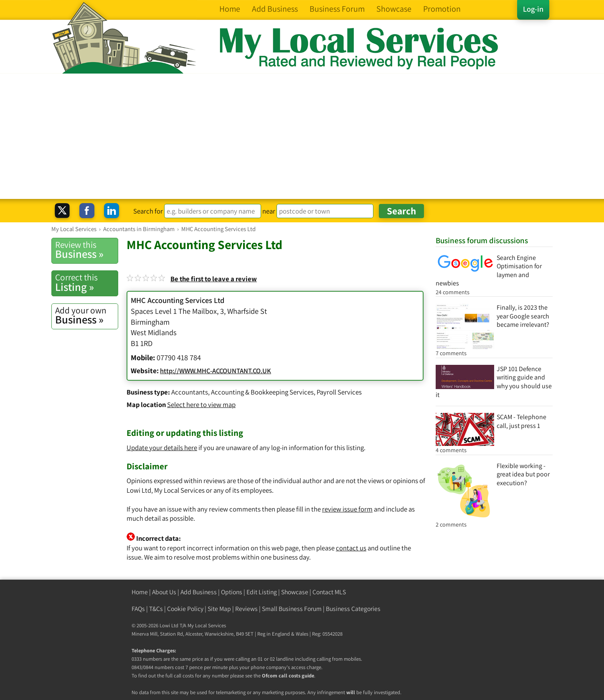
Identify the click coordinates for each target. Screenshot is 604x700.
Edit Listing (262, 592)
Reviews (246, 609)
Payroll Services (339, 392)
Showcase (295, 592)
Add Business (199, 592)
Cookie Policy (185, 609)
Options (232, 592)
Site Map (219, 609)
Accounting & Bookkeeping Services (262, 392)
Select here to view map (201, 405)
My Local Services (207, 625)
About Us (164, 592)
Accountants (190, 392)
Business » (86, 250)
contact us (351, 548)
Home (140, 592)
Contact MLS (329, 592)
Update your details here (162, 448)
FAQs (138, 609)
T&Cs (156, 609)
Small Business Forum (292, 609)
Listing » (86, 283)
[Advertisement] (302, 136)
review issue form (347, 509)
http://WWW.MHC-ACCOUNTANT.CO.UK (216, 371)
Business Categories (353, 609)
